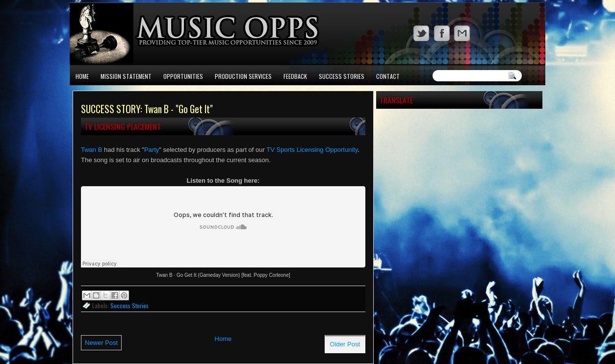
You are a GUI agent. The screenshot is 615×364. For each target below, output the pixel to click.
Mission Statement (126, 76)
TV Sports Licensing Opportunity (312, 150)
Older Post (345, 344)
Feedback (295, 76)
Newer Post (101, 343)
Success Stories (342, 76)
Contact (388, 76)
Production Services (243, 76)
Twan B (91, 150)
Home (82, 76)
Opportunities (183, 76)
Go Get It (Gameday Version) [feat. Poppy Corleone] (233, 275)
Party (152, 150)
